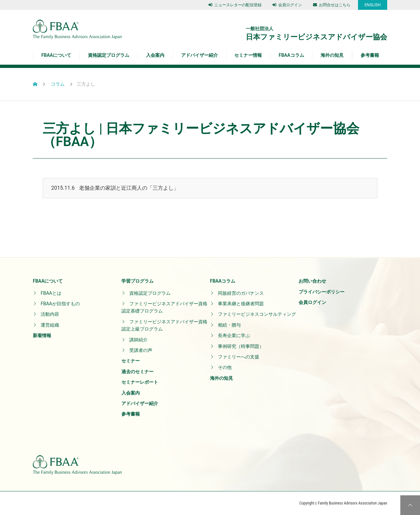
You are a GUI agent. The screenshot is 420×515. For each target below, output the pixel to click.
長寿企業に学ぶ (234, 335)
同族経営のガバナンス (241, 293)
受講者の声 (141, 350)
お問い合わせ (312, 281)
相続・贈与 (229, 325)
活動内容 (50, 314)
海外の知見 (332, 55)
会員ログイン (287, 5)
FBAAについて (56, 55)
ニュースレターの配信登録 (235, 5)
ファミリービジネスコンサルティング (257, 314)
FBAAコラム (291, 55)
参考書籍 (370, 55)
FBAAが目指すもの (60, 304)
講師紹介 (138, 340)
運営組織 (50, 325)
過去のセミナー (137, 372)
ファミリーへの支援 (239, 357)
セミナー (131, 361)
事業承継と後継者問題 (241, 304)
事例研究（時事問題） (241, 346)
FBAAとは (51, 293)
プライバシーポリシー (322, 292)
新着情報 (42, 335)
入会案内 (155, 55)
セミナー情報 (248, 55)
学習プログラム (137, 281)
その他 (225, 367)
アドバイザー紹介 (199, 55)
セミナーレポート (140, 382)
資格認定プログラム (109, 55)
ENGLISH (373, 5)
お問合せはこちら (332, 5)
